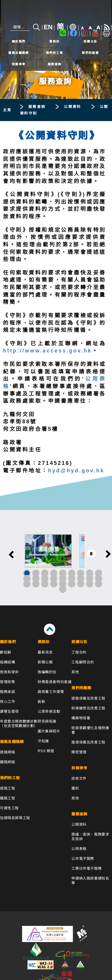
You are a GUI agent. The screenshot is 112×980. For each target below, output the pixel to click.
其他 (75, 672)
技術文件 (79, 778)
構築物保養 (81, 718)
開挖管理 (79, 752)
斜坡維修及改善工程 (88, 708)
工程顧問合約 (83, 662)
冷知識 (43, 741)
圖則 (75, 788)
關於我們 (19, 41)
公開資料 (73, 107)
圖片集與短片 (49, 731)
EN (48, 27)
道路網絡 (7, 752)
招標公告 (90, 41)
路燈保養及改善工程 (88, 742)
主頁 (7, 110)
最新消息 (45, 652)
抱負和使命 (9, 672)
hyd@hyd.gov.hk (76, 471)
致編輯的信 (47, 672)
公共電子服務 (83, 859)
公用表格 (79, 849)
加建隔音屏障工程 (15, 818)
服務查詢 (55, 64)
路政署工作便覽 (51, 692)
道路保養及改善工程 (88, 698)
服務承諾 (7, 692)
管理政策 (7, 682)
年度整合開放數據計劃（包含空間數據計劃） (19, 724)
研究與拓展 (47, 721)
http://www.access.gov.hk (47, 351)
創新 (41, 702)
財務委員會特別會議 (55, 682)
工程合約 (79, 652)
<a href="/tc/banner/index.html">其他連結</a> (56, 558)
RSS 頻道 (46, 751)
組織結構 (7, 662)
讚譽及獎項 (9, 712)
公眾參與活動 (49, 712)
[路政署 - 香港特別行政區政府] (56, 13)
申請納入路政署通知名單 (90, 881)
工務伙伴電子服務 (86, 868)
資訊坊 (54, 41)
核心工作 (7, 702)
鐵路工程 (7, 798)
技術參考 (19, 64)
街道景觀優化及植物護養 (90, 730)
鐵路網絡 (7, 762)
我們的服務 (90, 53)
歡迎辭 (6, 652)
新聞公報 (45, 662)
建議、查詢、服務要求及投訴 (90, 837)
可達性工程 (9, 808)
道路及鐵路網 (19, 53)
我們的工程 (55, 53)
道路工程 (7, 788)
